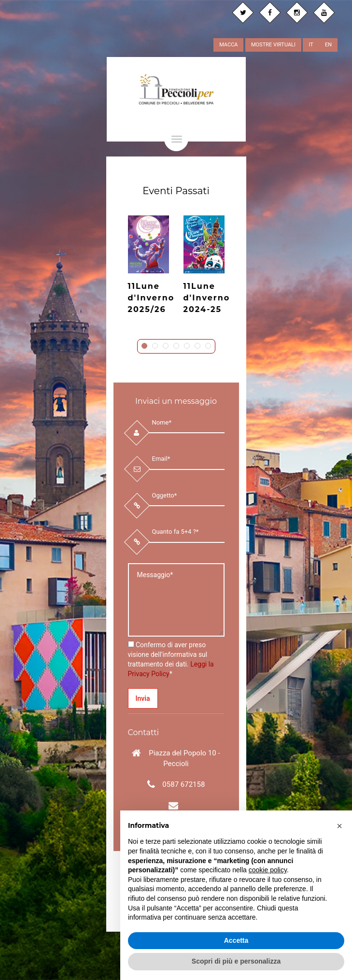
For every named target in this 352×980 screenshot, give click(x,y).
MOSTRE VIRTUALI (273, 45)
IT (311, 45)
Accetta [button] (236, 940)
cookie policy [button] (268, 870)
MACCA (228, 45)
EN (328, 45)
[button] (339, 826)
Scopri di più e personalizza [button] (236, 961)
